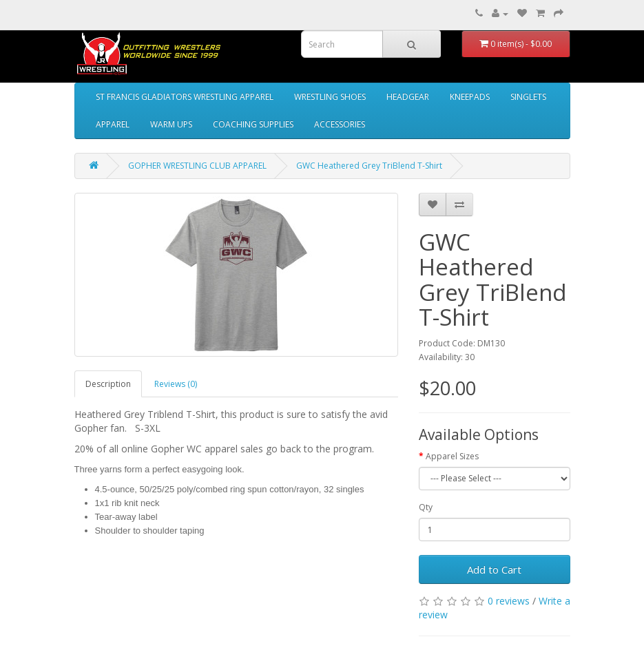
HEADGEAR (408, 97)
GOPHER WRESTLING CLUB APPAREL (197, 166)
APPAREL (113, 124)
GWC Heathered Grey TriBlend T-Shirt (369, 166)
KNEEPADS (470, 97)
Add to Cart (494, 569)
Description (108, 384)
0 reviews (509, 601)
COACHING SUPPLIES (253, 124)
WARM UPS (171, 124)
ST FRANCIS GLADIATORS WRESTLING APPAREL (185, 97)
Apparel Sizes (452, 456)
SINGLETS (528, 97)
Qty (426, 507)
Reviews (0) (176, 384)
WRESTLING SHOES (330, 97)
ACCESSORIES (340, 124)
